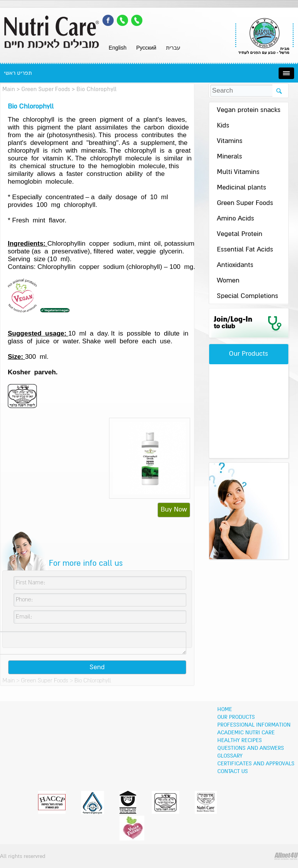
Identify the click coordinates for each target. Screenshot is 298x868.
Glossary (230, 756)
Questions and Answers (251, 748)
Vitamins (230, 141)
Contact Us (233, 772)
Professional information (254, 725)
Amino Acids (236, 219)
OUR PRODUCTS (236, 717)
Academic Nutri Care (246, 733)
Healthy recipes (240, 741)
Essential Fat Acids (245, 250)
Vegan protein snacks (249, 110)
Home (225, 710)
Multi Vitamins (238, 172)
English (118, 48)
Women (228, 281)
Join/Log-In (233, 323)
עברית (173, 48)
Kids (223, 126)
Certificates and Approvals (256, 764)
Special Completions (248, 296)
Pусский (146, 48)
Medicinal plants (242, 188)
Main (9, 89)
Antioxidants (235, 265)
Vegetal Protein (240, 234)
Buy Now (174, 510)
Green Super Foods (46, 89)
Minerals (230, 157)
